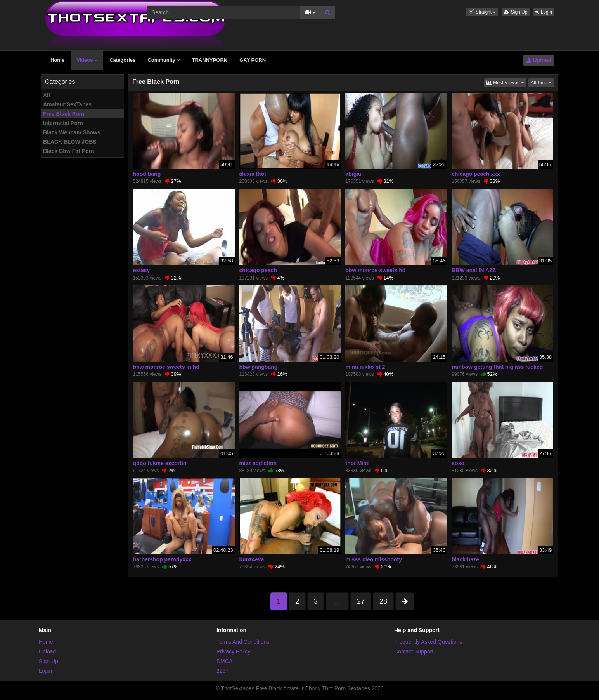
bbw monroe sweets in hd (166, 367)
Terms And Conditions (243, 642)
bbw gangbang (259, 367)
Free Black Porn (64, 114)
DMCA (224, 661)
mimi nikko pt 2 (365, 367)
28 (383, 601)
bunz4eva (252, 559)
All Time (542, 82)
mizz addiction (258, 463)
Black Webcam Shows (72, 132)
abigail (354, 174)
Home (57, 60)
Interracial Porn (63, 123)
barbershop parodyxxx (162, 559)
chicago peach (258, 270)
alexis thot (253, 174)
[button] (482, 12)
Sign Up (516, 12)
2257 (222, 671)
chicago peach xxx (476, 174)
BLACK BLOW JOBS (70, 142)
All (47, 95)
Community (164, 60)
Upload (539, 60)
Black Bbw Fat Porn (68, 151)
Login (544, 12)
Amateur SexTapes (67, 104)
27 (361, 601)
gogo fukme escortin (160, 463)
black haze (465, 559)
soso (458, 463)
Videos (87, 60)
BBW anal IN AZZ (474, 270)
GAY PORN (253, 60)
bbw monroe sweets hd (375, 270)
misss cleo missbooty (374, 559)
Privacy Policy (233, 651)
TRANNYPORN (209, 60)
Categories (122, 60)
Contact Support (414, 651)
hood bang (147, 174)
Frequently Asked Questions (428, 642)
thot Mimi (357, 463)
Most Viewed (506, 82)
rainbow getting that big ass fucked (497, 367)
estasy (142, 270)
